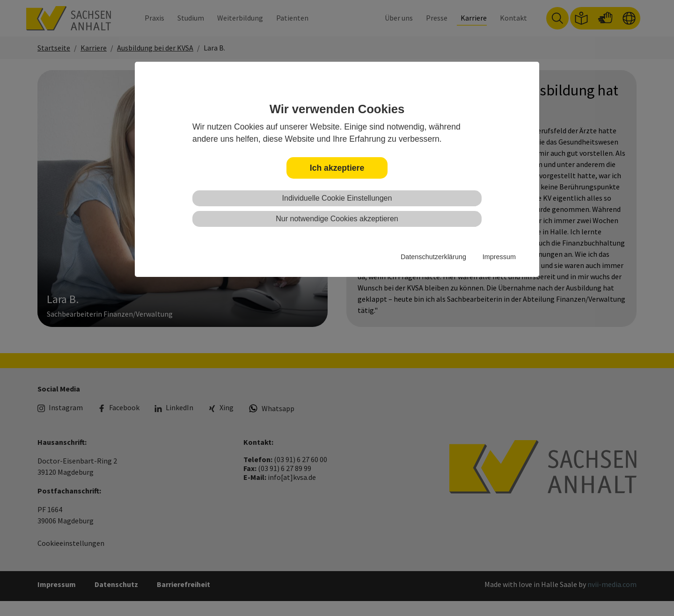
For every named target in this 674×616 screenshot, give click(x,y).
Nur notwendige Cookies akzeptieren (337, 219)
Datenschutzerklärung (433, 257)
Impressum (499, 257)
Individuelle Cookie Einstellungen (337, 198)
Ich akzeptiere (337, 168)
